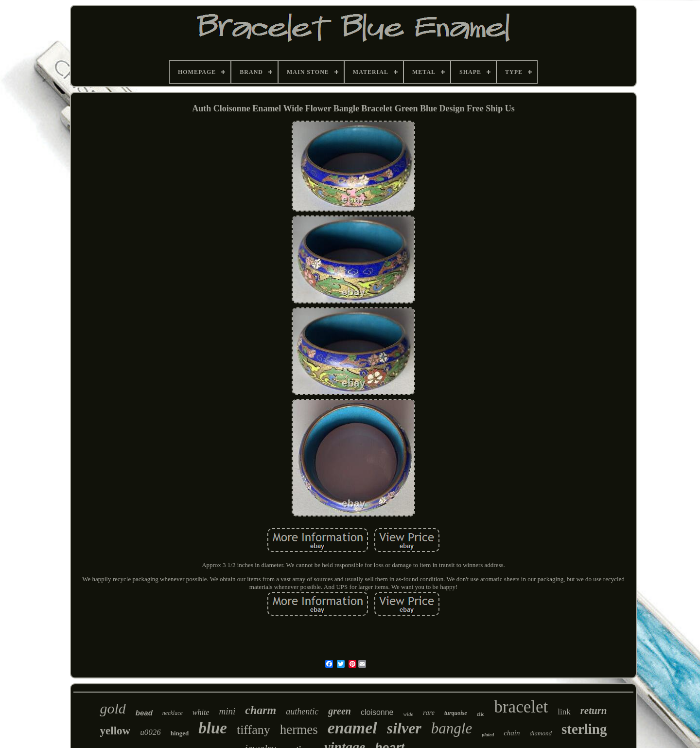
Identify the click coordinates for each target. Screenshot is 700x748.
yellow (115, 731)
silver (404, 728)
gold (113, 708)
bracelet (521, 707)
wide (409, 714)
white (201, 712)
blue (213, 728)
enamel (352, 728)
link (564, 712)
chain (512, 733)
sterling (584, 729)
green (340, 711)
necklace (173, 713)
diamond (541, 733)
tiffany (254, 730)
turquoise (456, 713)
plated (488, 735)
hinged (180, 733)
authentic (302, 712)
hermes (299, 730)
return (594, 711)
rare (429, 713)
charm (261, 710)
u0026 (150, 732)
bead (144, 713)
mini (227, 711)
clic (481, 714)
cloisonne (377, 712)
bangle (452, 728)
